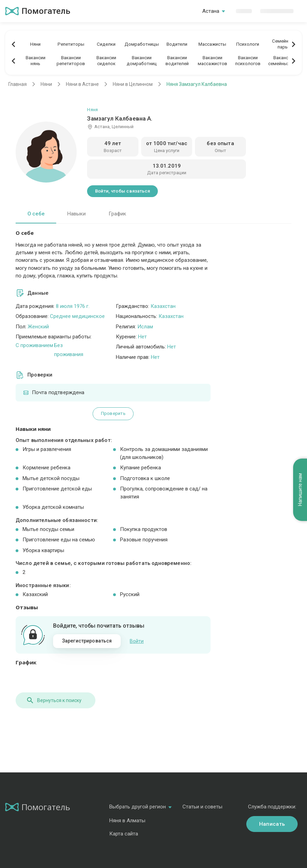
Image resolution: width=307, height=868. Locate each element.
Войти (137, 641)
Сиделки (106, 44)
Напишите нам (300, 490)
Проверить (113, 413)
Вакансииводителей (177, 61)
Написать (272, 824)
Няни (35, 44)
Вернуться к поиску (54, 700)
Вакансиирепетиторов (71, 61)
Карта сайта (124, 834)
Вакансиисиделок (106, 61)
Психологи (248, 44)
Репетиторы (71, 44)
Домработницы (142, 44)
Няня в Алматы (127, 821)
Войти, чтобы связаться (123, 191)
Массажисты (212, 44)
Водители (177, 44)
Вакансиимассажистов (212, 61)
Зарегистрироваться (87, 641)
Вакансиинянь (36, 61)
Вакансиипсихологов (248, 61)
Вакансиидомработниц (142, 61)
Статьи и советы (202, 807)
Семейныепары (283, 44)
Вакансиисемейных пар (283, 61)
